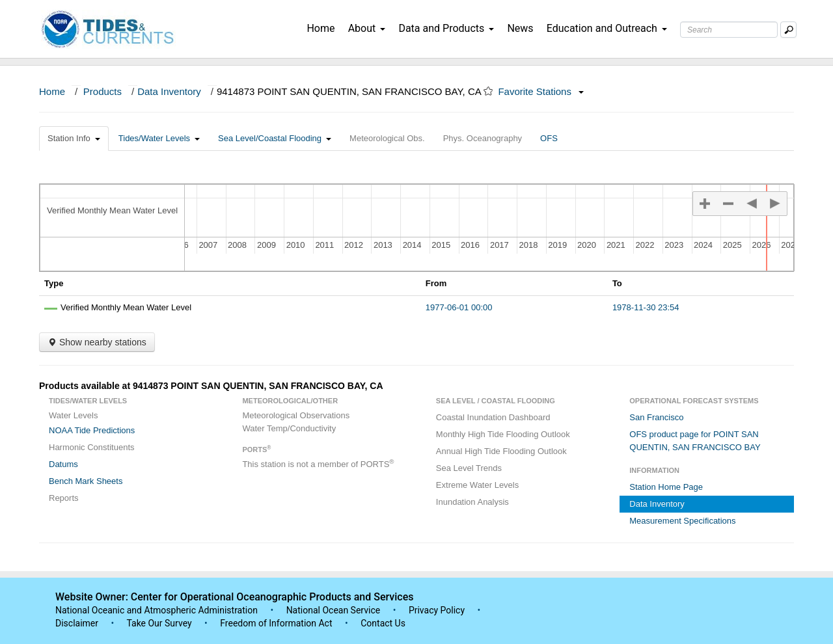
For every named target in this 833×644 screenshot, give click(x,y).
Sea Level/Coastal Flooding (275, 138)
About (367, 28)
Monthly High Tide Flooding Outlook (503, 434)
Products (102, 91)
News (520, 28)
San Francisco (656, 417)
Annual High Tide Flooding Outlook (501, 451)
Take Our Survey (160, 623)
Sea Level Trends (469, 468)
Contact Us (383, 623)
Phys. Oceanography (483, 138)
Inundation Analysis (472, 502)
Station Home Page (666, 487)
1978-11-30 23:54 (646, 307)
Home (321, 28)
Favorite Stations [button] (541, 91)
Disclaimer (77, 623)
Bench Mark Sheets (86, 481)
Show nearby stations (97, 342)
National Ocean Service (334, 610)
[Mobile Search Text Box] (788, 30)
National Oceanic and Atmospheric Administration (157, 610)
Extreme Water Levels (477, 485)
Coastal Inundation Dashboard (493, 417)
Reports (64, 498)
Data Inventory (169, 91)
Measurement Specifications (682, 521)
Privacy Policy (437, 610)
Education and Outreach (607, 28)
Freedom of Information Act (276, 623)
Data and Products (446, 28)
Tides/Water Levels (159, 138)
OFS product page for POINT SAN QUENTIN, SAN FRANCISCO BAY (695, 441)
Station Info (74, 138)
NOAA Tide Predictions (92, 430)
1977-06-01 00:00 (459, 307)
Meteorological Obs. (387, 138)
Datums (63, 464)
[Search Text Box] (729, 30)
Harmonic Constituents (92, 447)
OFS (549, 138)
